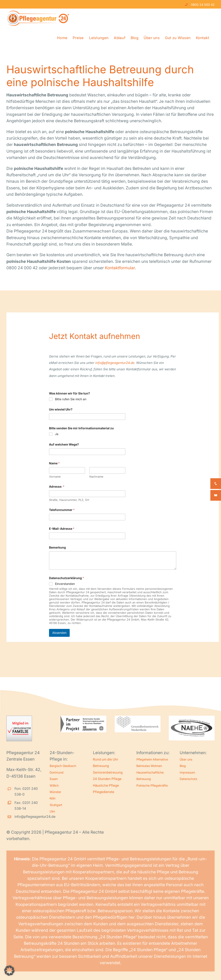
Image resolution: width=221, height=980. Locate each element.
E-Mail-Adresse (62, 529)
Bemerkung (57, 547)
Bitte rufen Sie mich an (71, 399)
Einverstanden (65, 584)
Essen (54, 779)
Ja (57, 434)
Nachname (96, 477)
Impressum (187, 772)
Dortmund (57, 772)
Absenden (59, 633)
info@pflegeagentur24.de (115, 363)
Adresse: (57, 486)
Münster (55, 792)
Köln (53, 798)
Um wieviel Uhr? (61, 409)
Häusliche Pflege (106, 785)
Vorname (55, 477)
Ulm (52, 811)
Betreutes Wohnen (149, 766)
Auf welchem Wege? (64, 444)
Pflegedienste (104, 792)
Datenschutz (188, 779)
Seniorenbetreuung (108, 772)
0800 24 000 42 (203, 5)
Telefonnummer (62, 510)
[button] (9, 971)
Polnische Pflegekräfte (152, 785)
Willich (54, 785)
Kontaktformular (120, 268)
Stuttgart (56, 805)
